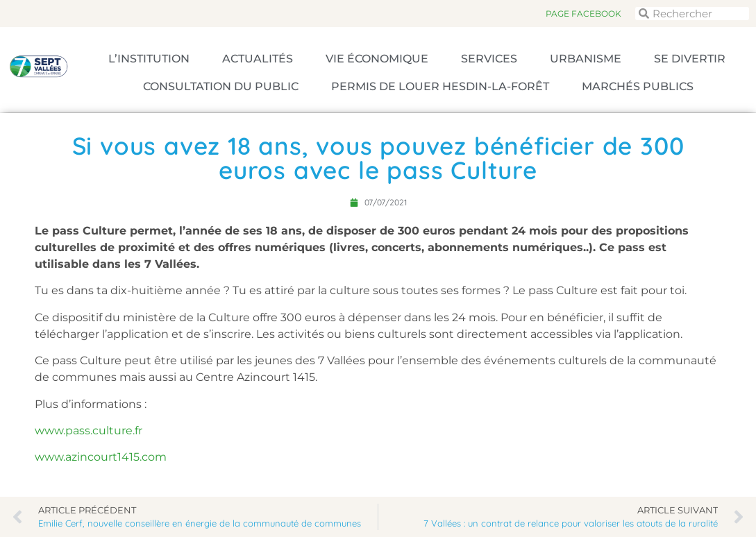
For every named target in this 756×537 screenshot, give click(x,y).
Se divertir (690, 59)
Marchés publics (638, 86)
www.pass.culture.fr (89, 431)
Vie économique (377, 59)
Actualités (258, 59)
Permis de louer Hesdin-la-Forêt (440, 86)
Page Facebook (583, 14)
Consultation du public (221, 86)
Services (489, 59)
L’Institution (149, 59)
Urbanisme (586, 59)
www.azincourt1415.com (101, 457)
